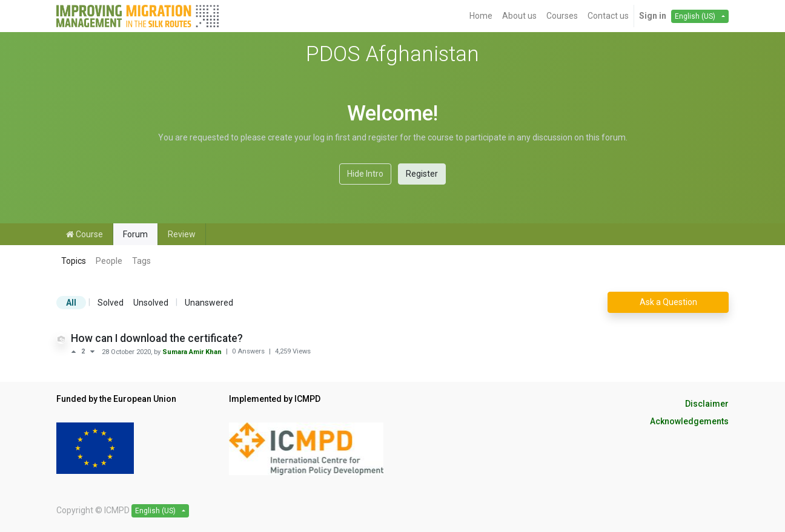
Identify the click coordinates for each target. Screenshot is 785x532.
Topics (74, 261)
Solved (111, 303)
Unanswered (209, 303)
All (71, 303)
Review (182, 234)
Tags (141, 261)
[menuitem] (481, 16)
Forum (135, 234)
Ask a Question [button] (668, 302)
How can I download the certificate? (157, 338)
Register (422, 174)
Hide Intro (365, 174)
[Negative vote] (92, 352)
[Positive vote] (76, 352)
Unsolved (151, 303)
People (109, 261)
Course (84, 234)
